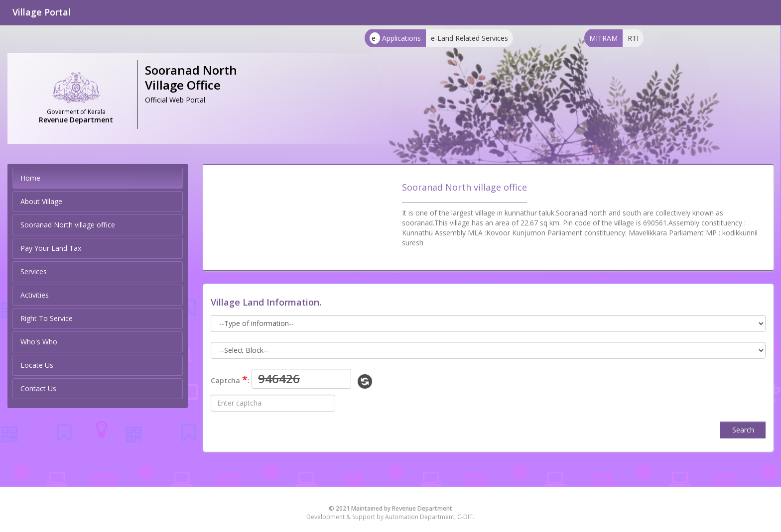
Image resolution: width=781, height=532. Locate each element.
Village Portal (42, 12)
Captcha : (230, 379)
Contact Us (38, 388)
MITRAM (603, 38)
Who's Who (39, 342)
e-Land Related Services (469, 38)
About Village (41, 201)
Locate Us (37, 365)
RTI (633, 38)
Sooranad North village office (68, 225)
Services (34, 271)
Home (30, 178)
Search (743, 430)
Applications (395, 38)
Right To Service (47, 318)
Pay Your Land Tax (51, 248)
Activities (35, 295)
